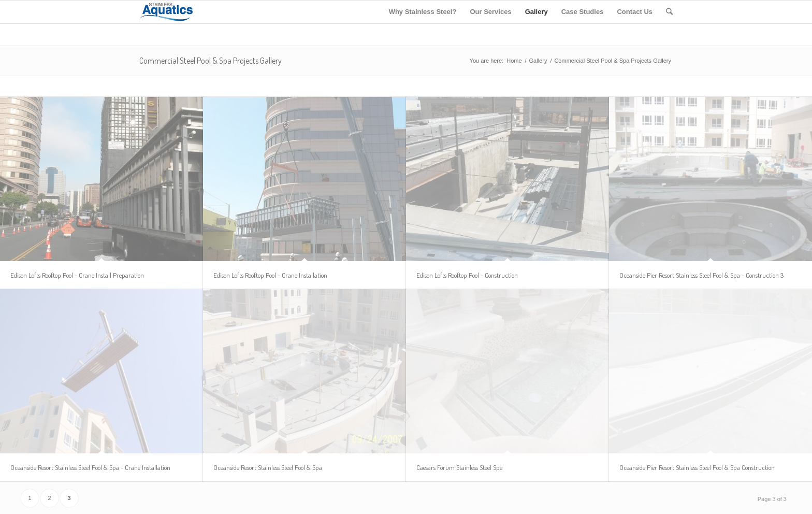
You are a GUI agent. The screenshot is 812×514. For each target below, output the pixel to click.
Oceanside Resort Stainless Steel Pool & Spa (268, 467)
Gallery (538, 61)
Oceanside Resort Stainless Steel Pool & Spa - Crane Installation (90, 467)
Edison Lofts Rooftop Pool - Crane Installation (270, 275)
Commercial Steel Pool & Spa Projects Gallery (211, 61)
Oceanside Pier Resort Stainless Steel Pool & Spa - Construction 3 (701, 275)
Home (514, 61)
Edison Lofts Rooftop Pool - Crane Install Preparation (77, 275)
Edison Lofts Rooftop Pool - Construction (467, 275)
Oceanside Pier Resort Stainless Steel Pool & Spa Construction (697, 467)
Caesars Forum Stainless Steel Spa (460, 467)
